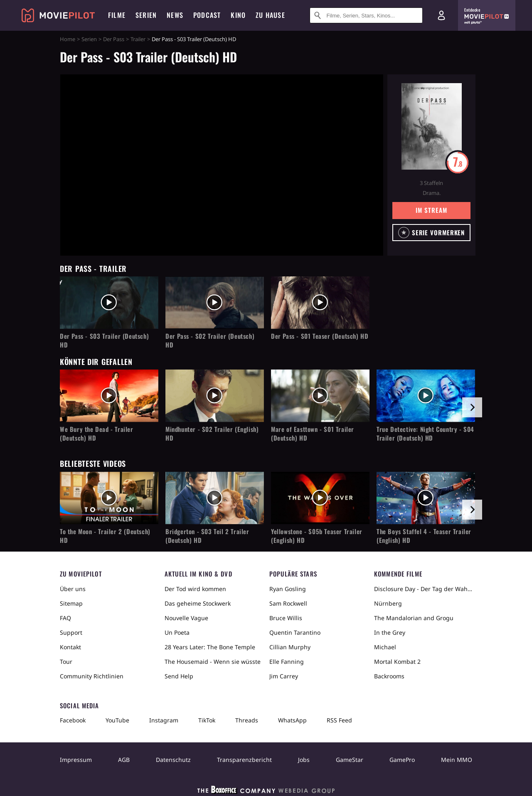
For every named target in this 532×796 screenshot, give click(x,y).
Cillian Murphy (290, 647)
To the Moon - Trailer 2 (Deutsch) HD (105, 536)
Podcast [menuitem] (207, 15)
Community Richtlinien (92, 676)
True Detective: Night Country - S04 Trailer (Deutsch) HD (425, 434)
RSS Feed (339, 720)
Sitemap (71, 603)
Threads (247, 720)
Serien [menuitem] (146, 15)
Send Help (179, 676)
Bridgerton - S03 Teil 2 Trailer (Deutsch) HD (207, 536)
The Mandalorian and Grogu (414, 618)
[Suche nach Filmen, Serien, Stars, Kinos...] (366, 15)
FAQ (65, 618)
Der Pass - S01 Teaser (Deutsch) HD (320, 336)
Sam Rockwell (288, 603)
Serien (89, 39)
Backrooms (389, 676)
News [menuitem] (175, 15)
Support (71, 632)
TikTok (207, 720)
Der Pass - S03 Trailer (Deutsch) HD (104, 340)
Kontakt (70, 647)
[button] (431, 233)
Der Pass (114, 39)
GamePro (402, 760)
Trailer (138, 39)
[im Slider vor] (472, 407)
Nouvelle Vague (186, 618)
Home (68, 39)
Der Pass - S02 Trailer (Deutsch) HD (210, 340)
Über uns (73, 589)
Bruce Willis (286, 618)
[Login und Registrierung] (441, 15)
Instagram (164, 720)
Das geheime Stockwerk (198, 603)
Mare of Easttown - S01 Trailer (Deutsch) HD (313, 434)
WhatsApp (292, 720)
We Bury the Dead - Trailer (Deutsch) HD (97, 434)
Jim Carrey (284, 676)
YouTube (117, 720)
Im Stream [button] (431, 210)
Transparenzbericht (244, 760)
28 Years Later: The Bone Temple (210, 647)
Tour (66, 662)
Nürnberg (388, 603)
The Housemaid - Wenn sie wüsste (213, 662)
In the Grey (390, 632)
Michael (385, 647)
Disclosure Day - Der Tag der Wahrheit (423, 589)
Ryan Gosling (288, 589)
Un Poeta (177, 632)
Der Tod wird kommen (195, 589)
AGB (124, 760)
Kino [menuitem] (238, 15)
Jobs (304, 760)
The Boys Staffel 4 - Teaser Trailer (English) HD (424, 536)
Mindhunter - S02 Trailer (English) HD (212, 434)
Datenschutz (173, 760)
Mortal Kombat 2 (397, 662)
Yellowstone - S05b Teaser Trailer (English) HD (317, 536)
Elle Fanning (287, 662)
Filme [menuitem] (117, 15)
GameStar (350, 760)
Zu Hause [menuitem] (270, 15)
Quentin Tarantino (295, 632)
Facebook (73, 720)
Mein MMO (457, 760)
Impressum (76, 760)
